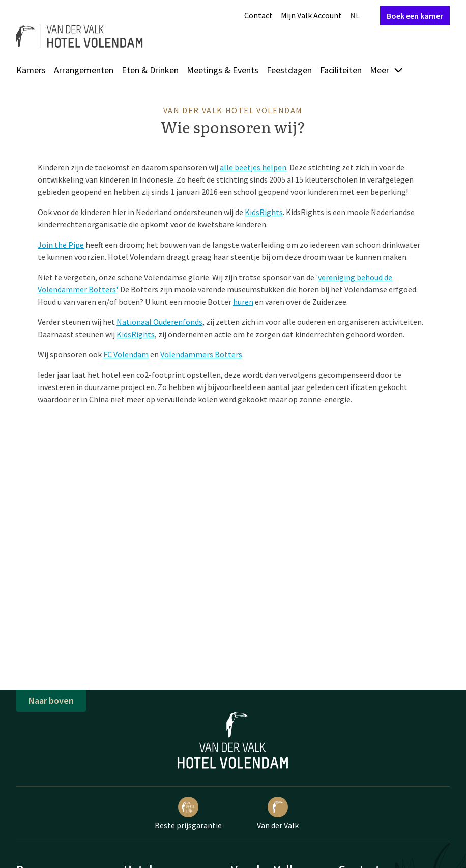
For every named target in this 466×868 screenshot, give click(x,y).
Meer (387, 70)
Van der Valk (278, 814)
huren (243, 302)
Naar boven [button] (51, 700)
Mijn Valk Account (311, 15)
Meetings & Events (223, 70)
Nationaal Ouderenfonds (159, 322)
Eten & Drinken (150, 70)
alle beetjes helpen (253, 167)
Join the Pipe (61, 245)
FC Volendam (126, 354)
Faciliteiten (341, 70)
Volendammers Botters (201, 354)
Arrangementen (84, 70)
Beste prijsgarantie (188, 814)
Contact (258, 15)
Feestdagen (289, 70)
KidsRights (264, 212)
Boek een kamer (415, 16)
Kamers (31, 70)
